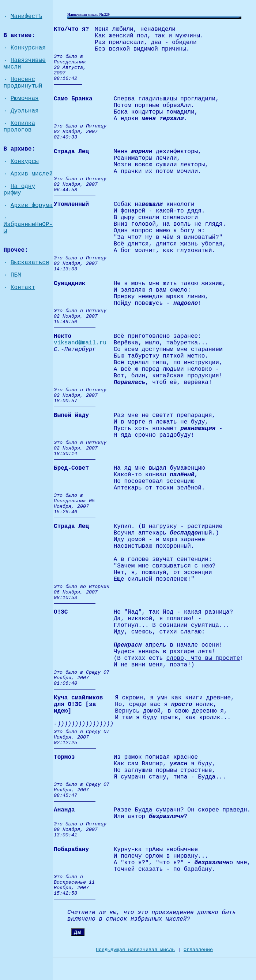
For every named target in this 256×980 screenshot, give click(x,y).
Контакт (23, 288)
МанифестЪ (26, 16)
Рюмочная (25, 99)
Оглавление (198, 950)
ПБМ (16, 275)
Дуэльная (25, 111)
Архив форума (32, 206)
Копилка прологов (19, 127)
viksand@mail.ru (80, 343)
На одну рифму (19, 190)
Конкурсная (28, 48)
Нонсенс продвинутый (23, 83)
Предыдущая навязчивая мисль (135, 950)
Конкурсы (25, 162)
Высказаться (30, 263)
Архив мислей (32, 174)
